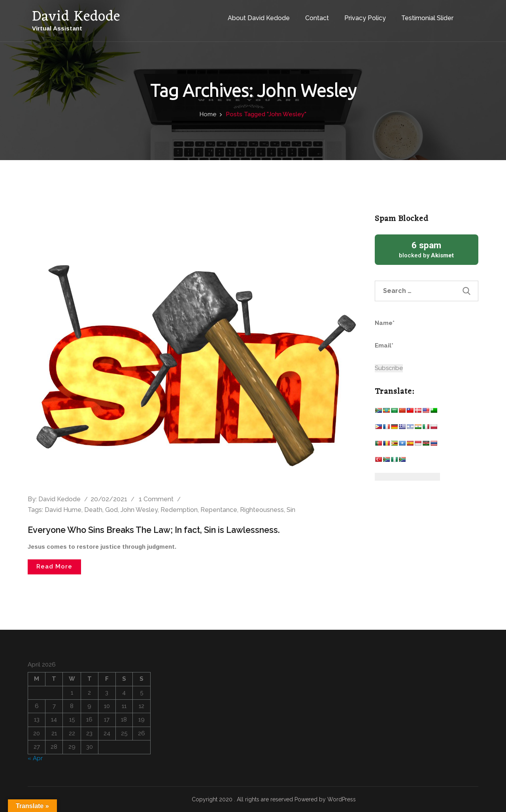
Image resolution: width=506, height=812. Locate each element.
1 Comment (156, 499)
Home (208, 114)
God (111, 510)
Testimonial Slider (420, 15)
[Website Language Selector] (407, 477)
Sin (291, 510)
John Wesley (139, 510)
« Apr (35, 758)
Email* (411, 350)
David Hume (63, 510)
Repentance (219, 510)
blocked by (427, 249)
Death (93, 510)
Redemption (179, 510)
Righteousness (262, 510)
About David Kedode (251, 15)
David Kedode (59, 499)
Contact (310, 15)
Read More (54, 567)
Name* (411, 328)
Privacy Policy (358, 15)
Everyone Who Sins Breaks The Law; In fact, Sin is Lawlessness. (158, 530)
